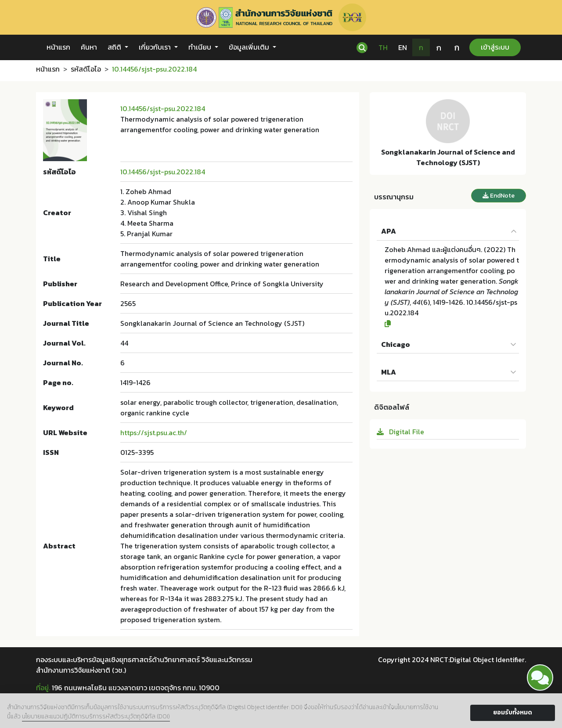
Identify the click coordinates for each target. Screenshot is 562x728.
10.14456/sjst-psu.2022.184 (163, 108)
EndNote (499, 196)
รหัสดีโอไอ (86, 69)
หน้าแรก (58, 47)
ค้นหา (89, 47)
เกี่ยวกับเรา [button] (156, 47)
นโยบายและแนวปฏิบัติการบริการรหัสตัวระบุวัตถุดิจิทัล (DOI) (96, 716)
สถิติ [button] (115, 47)
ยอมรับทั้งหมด (513, 712)
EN (403, 47)
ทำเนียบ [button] (201, 47)
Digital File (400, 432)
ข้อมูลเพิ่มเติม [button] (250, 47)
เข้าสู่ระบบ (495, 47)
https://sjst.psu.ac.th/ (154, 432)
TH (383, 47)
